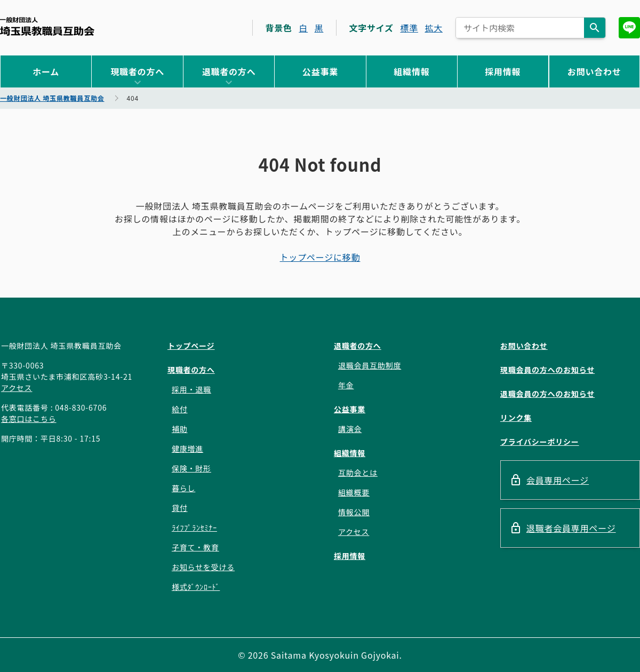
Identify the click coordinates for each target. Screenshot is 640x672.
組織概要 (354, 492)
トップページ (191, 346)
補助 (180, 429)
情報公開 (354, 512)
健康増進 (187, 449)
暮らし (183, 488)
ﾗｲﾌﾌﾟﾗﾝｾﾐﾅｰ (194, 527)
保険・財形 (191, 468)
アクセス (17, 388)
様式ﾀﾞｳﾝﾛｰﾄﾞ (196, 587)
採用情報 (503, 71)
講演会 (350, 429)
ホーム (46, 71)
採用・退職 (191, 389)
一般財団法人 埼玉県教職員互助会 (47, 26)
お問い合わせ (594, 71)
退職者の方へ (229, 71)
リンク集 (516, 418)
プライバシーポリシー (540, 442)
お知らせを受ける (203, 567)
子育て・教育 (195, 547)
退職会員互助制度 (370, 365)
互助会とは (358, 473)
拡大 (434, 28)
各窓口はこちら (29, 419)
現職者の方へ (137, 71)
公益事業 (320, 71)
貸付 (180, 508)
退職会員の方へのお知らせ (547, 394)
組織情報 (411, 71)
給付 (180, 409)
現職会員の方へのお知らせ (547, 370)
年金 (346, 385)
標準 (409, 28)
